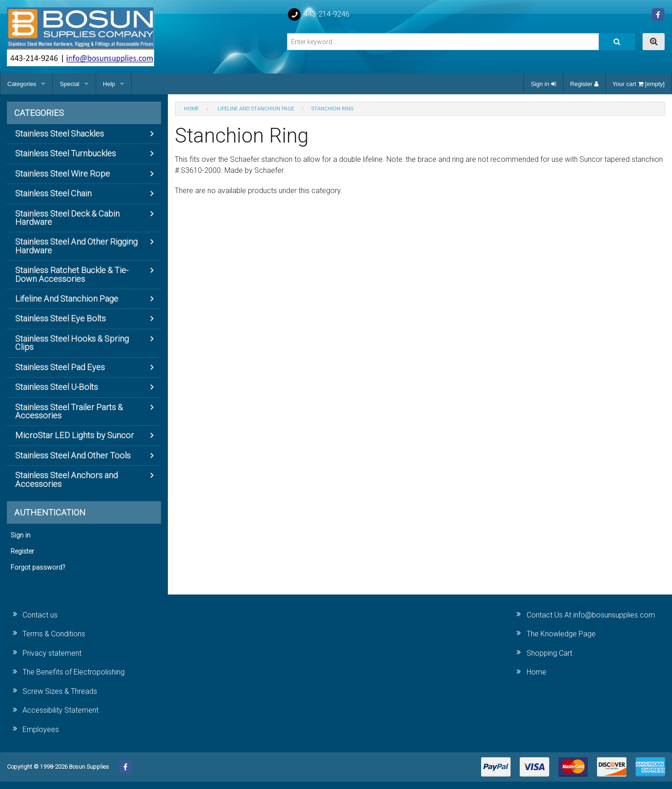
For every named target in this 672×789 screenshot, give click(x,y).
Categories (22, 84)
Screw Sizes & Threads (60, 691)
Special (70, 84)
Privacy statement (52, 653)
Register (584, 84)
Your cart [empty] (639, 84)
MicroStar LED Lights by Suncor (75, 435)
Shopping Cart (549, 653)
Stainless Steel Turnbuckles (66, 153)
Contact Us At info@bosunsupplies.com (591, 615)
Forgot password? (38, 568)
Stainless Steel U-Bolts (57, 387)
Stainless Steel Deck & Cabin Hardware (67, 218)
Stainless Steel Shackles (60, 134)
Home (537, 672)
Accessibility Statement (60, 710)
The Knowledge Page (561, 634)
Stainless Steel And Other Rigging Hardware (76, 246)
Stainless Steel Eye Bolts (60, 318)
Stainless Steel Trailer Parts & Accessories (69, 411)
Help (109, 84)
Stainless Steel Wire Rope (63, 174)
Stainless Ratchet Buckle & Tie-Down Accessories (72, 274)
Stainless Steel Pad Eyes (60, 367)
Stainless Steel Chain (53, 193)
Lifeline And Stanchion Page (67, 299)
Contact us (40, 615)
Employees (41, 729)
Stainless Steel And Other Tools (73, 455)
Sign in (543, 84)
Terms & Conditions (54, 634)
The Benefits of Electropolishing (74, 672)
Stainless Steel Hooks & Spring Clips (72, 343)
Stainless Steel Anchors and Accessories (66, 479)
